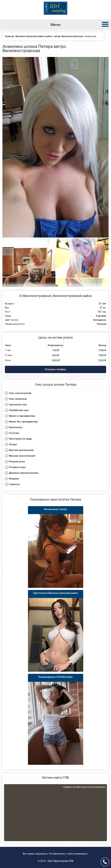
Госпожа (14, 433)
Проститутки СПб (63, 861)
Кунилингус (16, 427)
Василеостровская (37, 296)
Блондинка (100, 320)
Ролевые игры (17, 467)
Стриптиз (14, 484)
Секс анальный (18, 399)
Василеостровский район (72, 296)
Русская (101, 324)
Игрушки (14, 479)
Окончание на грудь (20, 439)
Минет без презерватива (23, 422)
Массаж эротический (21, 450)
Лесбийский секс (19, 410)
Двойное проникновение (24, 473)
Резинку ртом (17, 462)
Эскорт (13, 444)
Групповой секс (18, 405)
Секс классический (20, 393)
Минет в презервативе (22, 416)
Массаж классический (22, 456)
